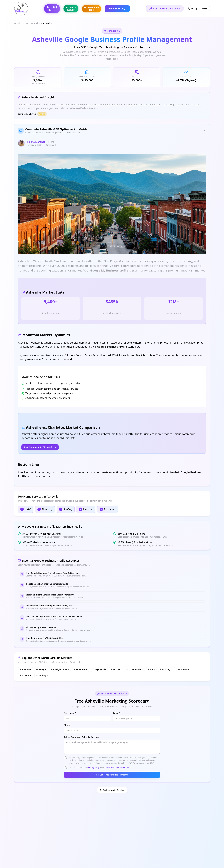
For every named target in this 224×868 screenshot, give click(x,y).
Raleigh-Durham (60, 669)
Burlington (43, 675)
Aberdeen (184, 669)
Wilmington (166, 669)
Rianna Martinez (36, 142)
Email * (117, 713)
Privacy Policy (94, 768)
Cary (151, 669)
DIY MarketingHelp (91, 9)
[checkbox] (65, 758)
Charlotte (25, 669)
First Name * (70, 713)
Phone (67, 725)
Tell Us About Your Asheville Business (82, 737)
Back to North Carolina (112, 790)
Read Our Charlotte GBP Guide (40, 447)
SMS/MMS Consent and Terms (119, 768)
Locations (19, 23)
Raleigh (41, 669)
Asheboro (26, 675)
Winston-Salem (134, 669)
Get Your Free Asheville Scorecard (112, 775)
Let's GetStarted (52, 9)
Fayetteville (99, 669)
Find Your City (117, 9)
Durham (116, 669)
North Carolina (33, 23)
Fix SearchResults (71, 9)
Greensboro (81, 669)
